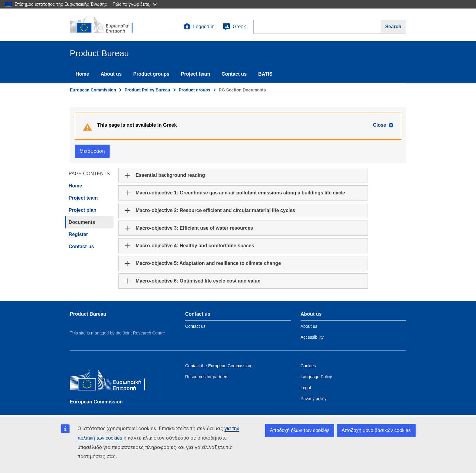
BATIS (265, 74)
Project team (195, 74)
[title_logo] (107, 25)
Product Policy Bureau (147, 90)
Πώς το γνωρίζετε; (135, 4)
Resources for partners (207, 377)
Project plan (83, 210)
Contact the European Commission (218, 366)
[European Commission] (114, 382)
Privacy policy (314, 399)
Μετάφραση (92, 151)
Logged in (199, 27)
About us (111, 74)
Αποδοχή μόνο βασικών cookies (376, 430)
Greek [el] (234, 27)
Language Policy (316, 377)
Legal (306, 388)
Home (82, 74)
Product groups (151, 74)
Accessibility (312, 337)
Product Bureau (88, 314)
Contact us (234, 74)
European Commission (93, 90)
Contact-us (81, 247)
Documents (82, 222)
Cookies (308, 366)
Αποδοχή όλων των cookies (300, 430)
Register (78, 234)
